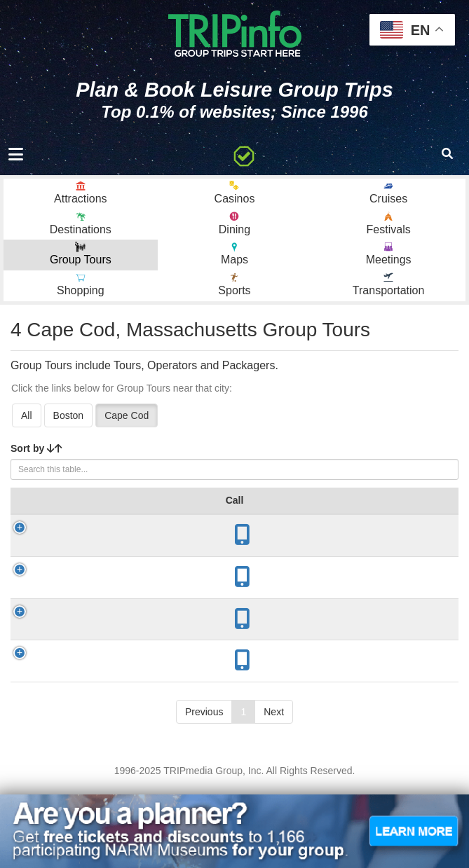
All (27, 415)
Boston (69, 415)
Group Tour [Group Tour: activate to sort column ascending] (79, 507)
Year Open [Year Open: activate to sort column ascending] (214, 507)
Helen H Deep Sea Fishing (86, 624)
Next (274, 788)
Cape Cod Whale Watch (86, 731)
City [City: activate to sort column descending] (140, 514)
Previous (204, 788)
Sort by (36, 448)
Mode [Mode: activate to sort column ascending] (363, 514)
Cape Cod (127, 415)
